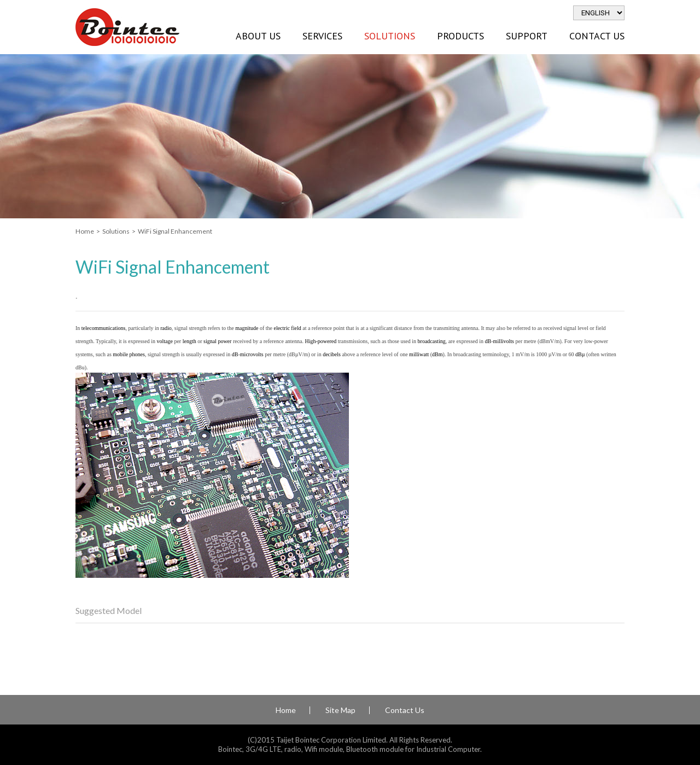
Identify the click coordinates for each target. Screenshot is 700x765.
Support (527, 36)
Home (85, 231)
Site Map (340, 710)
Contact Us (597, 36)
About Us (258, 36)
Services (322, 36)
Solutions (390, 36)
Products (460, 36)
